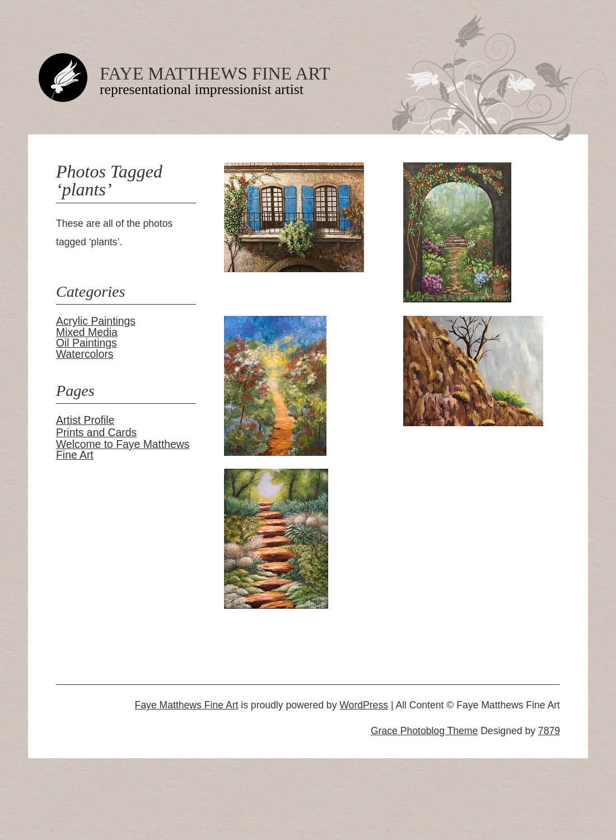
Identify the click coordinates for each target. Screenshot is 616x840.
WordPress (364, 705)
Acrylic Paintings (96, 321)
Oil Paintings (87, 343)
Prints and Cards (96, 432)
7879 (549, 731)
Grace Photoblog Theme (424, 731)
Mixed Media (87, 332)
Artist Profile (85, 420)
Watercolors (85, 354)
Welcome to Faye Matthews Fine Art (123, 449)
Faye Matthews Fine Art (215, 73)
